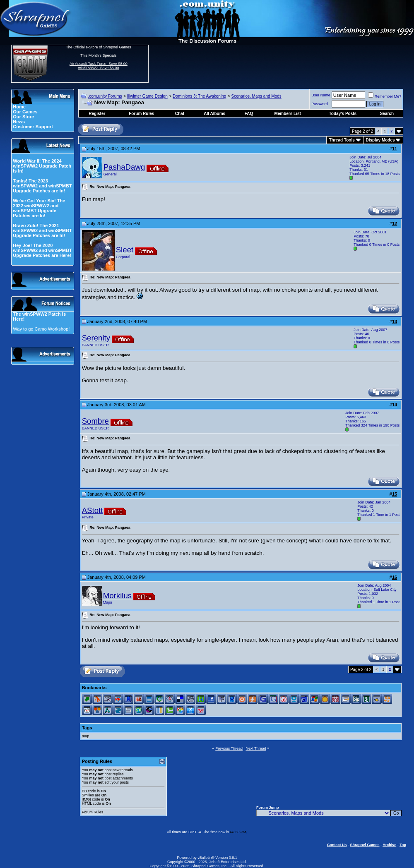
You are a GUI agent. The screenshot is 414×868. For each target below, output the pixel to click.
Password (320, 104)
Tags (87, 728)
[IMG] (87, 799)
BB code (89, 791)
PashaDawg (124, 167)
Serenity (96, 338)
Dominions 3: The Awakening (199, 96)
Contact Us (337, 845)
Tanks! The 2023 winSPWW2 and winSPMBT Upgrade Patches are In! (42, 186)
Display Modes (380, 140)
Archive (389, 845)
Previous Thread (229, 748)
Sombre (95, 421)
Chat (180, 114)
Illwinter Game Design (147, 96)
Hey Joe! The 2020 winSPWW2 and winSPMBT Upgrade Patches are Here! (42, 250)
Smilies (88, 795)
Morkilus (117, 596)
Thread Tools (342, 140)
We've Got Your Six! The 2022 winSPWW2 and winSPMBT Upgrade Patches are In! (39, 208)
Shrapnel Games (365, 845)
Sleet (125, 250)
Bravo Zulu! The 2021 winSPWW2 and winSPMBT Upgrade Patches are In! (42, 230)
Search (387, 114)
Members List (287, 114)
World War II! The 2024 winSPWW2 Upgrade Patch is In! (42, 166)
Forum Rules (93, 812)
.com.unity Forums (105, 96)
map (86, 736)
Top (403, 845)
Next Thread (256, 748)
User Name (321, 95)
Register (97, 114)
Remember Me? (385, 96)
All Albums (214, 114)
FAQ (249, 114)
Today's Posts (343, 114)
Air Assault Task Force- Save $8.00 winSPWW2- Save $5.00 (99, 66)
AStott (93, 510)
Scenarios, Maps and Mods (256, 96)
